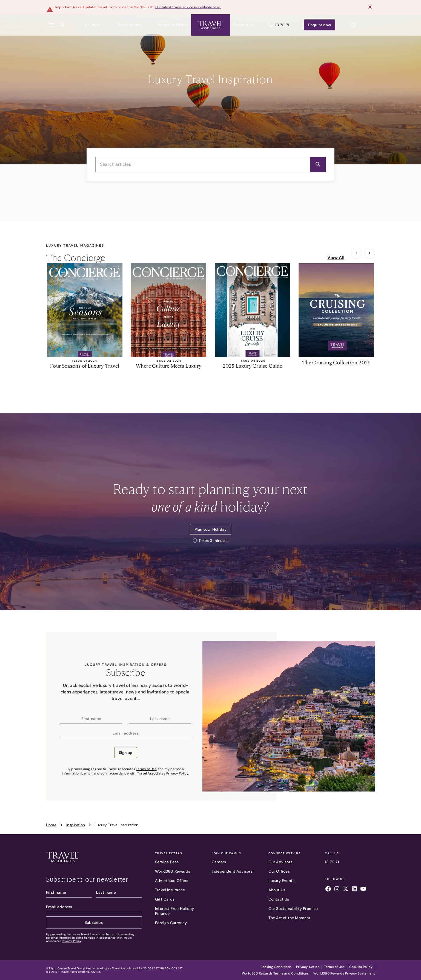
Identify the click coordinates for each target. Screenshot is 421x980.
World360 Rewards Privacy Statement (344, 973)
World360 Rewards (173, 871)
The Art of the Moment (290, 918)
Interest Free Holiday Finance (174, 911)
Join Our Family (227, 853)
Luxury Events (282, 881)
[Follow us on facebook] (328, 890)
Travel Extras (169, 853)
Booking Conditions (276, 967)
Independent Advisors (232, 871)
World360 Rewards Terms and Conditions (275, 973)
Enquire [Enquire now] (330, 22)
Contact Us (279, 899)
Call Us (332, 853)
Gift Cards (165, 899)
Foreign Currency (171, 923)
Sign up (126, 753)
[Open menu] (51, 22)
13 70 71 (332, 862)
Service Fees (167, 862)
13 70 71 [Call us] (300, 22)
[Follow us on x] (346, 890)
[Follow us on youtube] (363, 890)
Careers (219, 862)
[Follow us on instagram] (337, 890)
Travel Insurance (170, 890)
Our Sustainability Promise (293, 908)
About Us (277, 890)
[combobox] (210, 164)
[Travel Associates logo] (62, 864)
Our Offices (279, 871)
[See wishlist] (353, 22)
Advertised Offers (172, 881)
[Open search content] (62, 22)
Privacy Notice (308, 967)
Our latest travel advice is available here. (188, 7)
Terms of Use (146, 769)
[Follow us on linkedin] (354, 890)
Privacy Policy (177, 773)
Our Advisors (280, 862)
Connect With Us (285, 853)
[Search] (318, 164)
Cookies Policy (361, 967)
